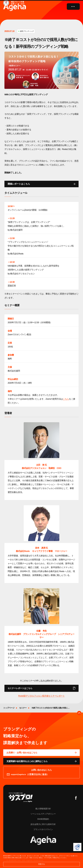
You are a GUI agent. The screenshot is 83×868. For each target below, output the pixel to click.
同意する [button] (41, 864)
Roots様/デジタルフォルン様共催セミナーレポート (41, 696)
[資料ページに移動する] (41, 761)
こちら (66, 399)
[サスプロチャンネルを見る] (21, 797)
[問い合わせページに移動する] (41, 753)
